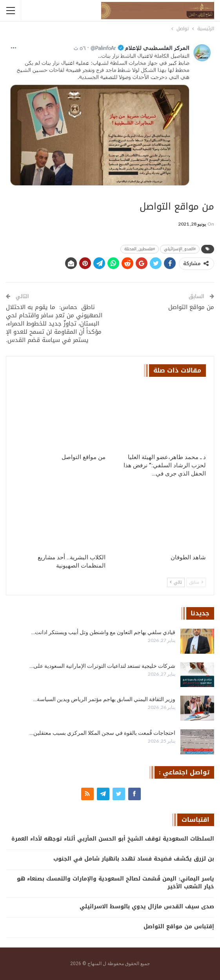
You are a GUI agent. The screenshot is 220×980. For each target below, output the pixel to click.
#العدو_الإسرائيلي (180, 249)
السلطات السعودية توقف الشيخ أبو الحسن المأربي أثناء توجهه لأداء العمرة (113, 839)
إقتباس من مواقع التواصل (179, 927)
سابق (196, 582)
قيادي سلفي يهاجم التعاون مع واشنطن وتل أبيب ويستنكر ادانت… (103, 632)
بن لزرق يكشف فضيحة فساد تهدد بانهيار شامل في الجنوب (134, 859)
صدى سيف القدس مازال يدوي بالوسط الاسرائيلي (147, 907)
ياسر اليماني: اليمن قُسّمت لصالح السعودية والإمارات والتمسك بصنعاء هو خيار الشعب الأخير (115, 883)
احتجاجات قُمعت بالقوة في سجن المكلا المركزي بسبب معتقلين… (102, 733)
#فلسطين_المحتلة (140, 249)
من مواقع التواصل (191, 307)
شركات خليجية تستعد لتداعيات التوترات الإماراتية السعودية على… (102, 666)
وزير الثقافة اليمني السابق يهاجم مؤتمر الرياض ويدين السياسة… (104, 699)
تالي (176, 582)
